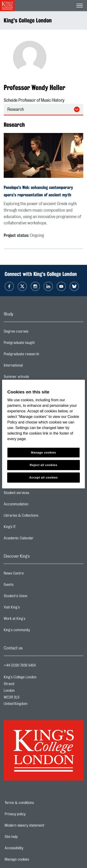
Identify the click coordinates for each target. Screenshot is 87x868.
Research (16, 110)
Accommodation (34, 505)
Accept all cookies (43, 477)
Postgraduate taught (38, 344)
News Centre (32, 575)
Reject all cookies (43, 465)
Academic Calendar (37, 539)
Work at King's (33, 620)
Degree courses (34, 333)
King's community (35, 631)
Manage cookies (33, 859)
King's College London (28, 20)
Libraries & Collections (39, 517)
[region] (43, 434)
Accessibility (30, 848)
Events (27, 586)
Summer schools (35, 378)
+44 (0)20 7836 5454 (20, 665)
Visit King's (30, 609)
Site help (27, 837)
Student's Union (34, 597)
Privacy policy (31, 814)
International (32, 367)
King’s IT (28, 528)
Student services (35, 494)
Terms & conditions (35, 803)
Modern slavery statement (40, 825)
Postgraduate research (40, 355)
